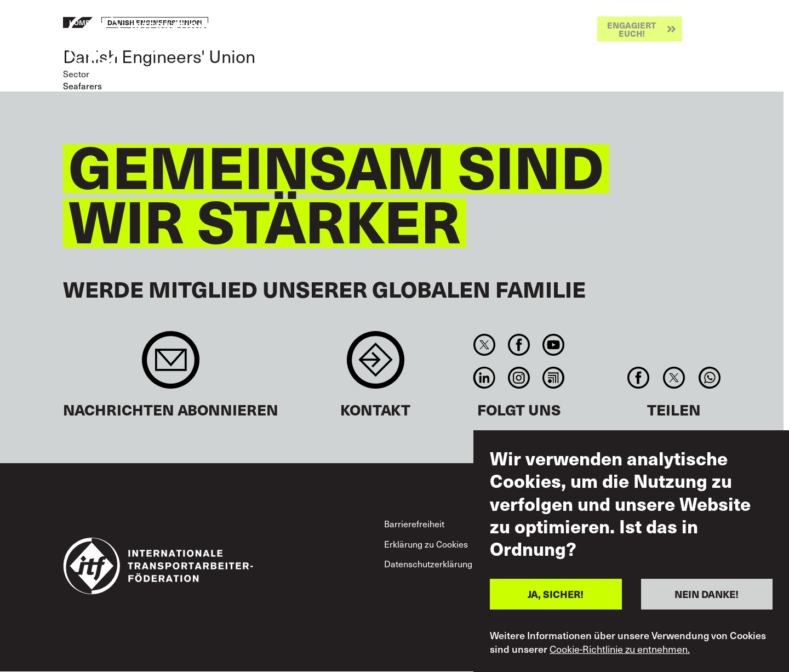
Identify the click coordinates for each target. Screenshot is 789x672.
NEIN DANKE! (707, 594)
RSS (554, 378)
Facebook (519, 345)
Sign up (171, 365)
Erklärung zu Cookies (426, 544)
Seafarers (82, 86)
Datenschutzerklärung (428, 563)
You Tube (554, 345)
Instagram (519, 378)
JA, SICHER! (556, 594)
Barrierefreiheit (414, 523)
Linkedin (484, 378)
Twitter (484, 345)
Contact (376, 365)
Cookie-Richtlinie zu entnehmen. (620, 649)
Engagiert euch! (631, 29)
